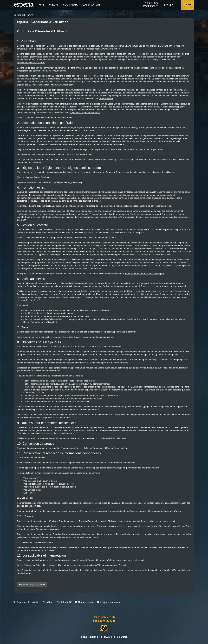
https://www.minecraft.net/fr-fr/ (118, 57)
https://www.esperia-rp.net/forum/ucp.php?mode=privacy (133, 468)
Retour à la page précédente (32, 584)
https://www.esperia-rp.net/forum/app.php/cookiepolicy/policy (153, 511)
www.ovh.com (107, 99)
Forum (53, 5)
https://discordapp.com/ (174, 107)
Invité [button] (168, 5)
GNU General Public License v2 (56, 79)
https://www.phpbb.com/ (62, 85)
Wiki (41, 5)
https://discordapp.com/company (85, 113)
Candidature (91, 5)
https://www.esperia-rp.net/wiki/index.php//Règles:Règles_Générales (49, 182)
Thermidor (104, 621)
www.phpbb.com (143, 79)
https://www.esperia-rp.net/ (65, 560)
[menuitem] (27, 602)
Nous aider (70, 5)
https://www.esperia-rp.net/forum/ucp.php (145, 274)
